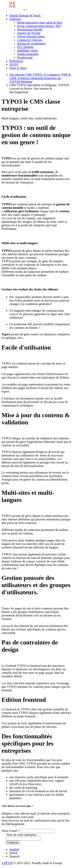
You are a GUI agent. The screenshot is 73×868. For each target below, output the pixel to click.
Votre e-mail (10, 831)
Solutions (15, 19)
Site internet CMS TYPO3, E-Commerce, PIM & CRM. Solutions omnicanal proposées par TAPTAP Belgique (40, 78)
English (14, 849)
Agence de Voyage (29, 33)
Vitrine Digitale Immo (31, 36)
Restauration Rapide (30, 29)
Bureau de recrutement (31, 43)
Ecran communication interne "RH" (39, 26)
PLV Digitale (25, 47)
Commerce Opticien (30, 40)
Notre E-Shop (18, 68)
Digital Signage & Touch (25, 15)
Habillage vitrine (28, 50)
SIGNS (14, 64)
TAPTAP (7, 863)
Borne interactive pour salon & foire (40, 22)
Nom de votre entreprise (22, 835)
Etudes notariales (28, 54)
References (16, 61)
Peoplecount (25, 57)
